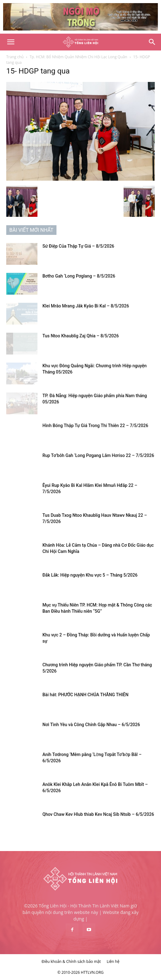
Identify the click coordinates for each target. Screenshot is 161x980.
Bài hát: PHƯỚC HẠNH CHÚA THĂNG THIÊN (85, 695)
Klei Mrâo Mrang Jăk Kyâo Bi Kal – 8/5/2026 (86, 306)
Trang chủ (15, 57)
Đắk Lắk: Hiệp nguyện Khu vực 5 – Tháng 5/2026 (90, 575)
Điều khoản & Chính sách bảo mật (71, 961)
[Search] (152, 42)
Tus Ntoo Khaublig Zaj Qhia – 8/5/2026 (81, 336)
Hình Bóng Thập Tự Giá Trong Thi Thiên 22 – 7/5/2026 (95, 426)
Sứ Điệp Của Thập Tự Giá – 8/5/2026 (78, 246)
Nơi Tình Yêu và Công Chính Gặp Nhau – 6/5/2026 (91, 725)
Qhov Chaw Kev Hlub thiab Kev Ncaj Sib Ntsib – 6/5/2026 (98, 814)
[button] (11, 42)
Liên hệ (113, 961)
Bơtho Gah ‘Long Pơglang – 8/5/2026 (79, 276)
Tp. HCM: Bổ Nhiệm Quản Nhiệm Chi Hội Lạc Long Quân (78, 57)
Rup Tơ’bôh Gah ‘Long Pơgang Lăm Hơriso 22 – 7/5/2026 (98, 455)
